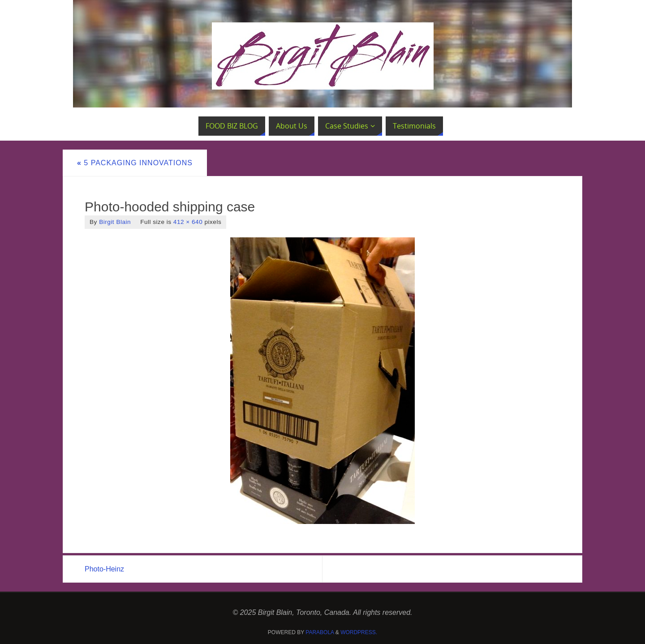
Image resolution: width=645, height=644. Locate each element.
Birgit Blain (115, 222)
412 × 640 (188, 222)
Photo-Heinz (104, 569)
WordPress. (359, 632)
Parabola (320, 632)
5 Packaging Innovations (135, 163)
